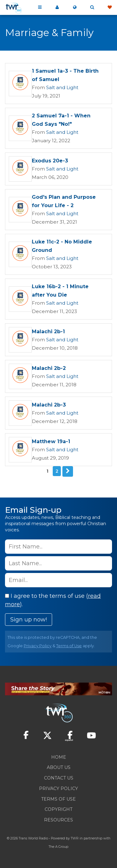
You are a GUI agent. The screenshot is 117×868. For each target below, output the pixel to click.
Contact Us (59, 778)
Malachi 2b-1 (48, 332)
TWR (75, 838)
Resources (58, 820)
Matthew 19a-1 (51, 441)
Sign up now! (29, 620)
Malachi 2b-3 (49, 405)
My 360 (57, 7)
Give (110, 7)
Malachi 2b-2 (49, 368)
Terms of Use (69, 646)
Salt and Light (62, 87)
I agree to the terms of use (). (53, 600)
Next (68, 471)
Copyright (58, 809)
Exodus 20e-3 (50, 161)
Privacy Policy (38, 646)
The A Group (58, 847)
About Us (59, 767)
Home (59, 757)
